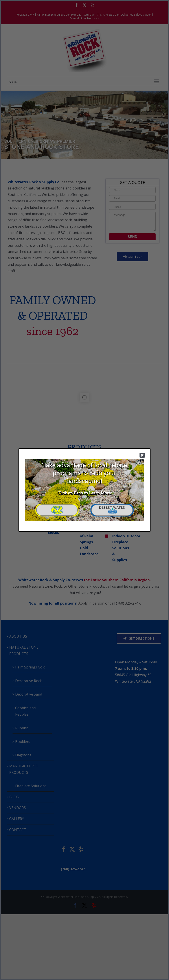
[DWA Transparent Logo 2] (112, 505)
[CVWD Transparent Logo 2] (57, 505)
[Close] (142, 455)
